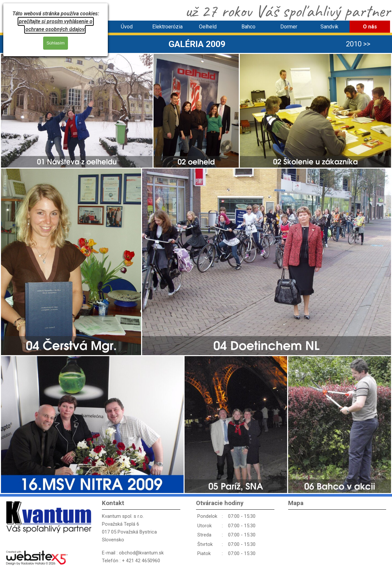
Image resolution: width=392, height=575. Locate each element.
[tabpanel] (197, 44)
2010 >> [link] (358, 44)
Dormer (289, 27)
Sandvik (329, 27)
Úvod (127, 27)
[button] (77, 111)
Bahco (248, 27)
